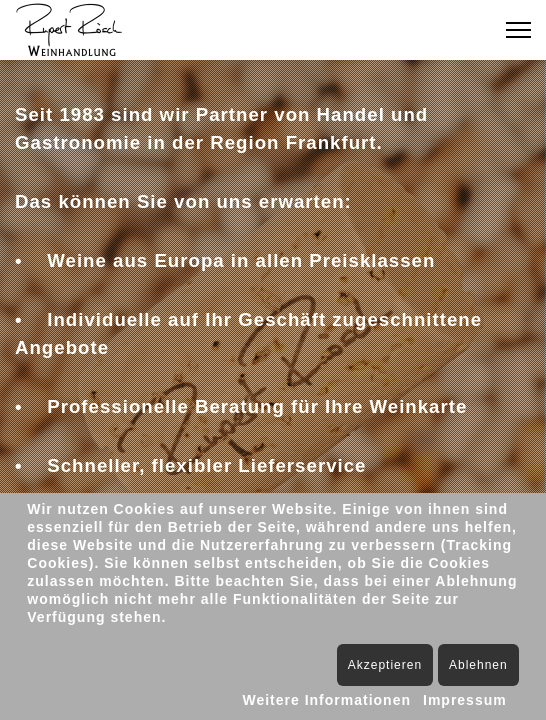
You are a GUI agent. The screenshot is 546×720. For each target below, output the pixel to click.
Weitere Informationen (326, 700)
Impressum (465, 700)
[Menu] (518, 30)
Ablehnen (478, 665)
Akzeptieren (385, 665)
